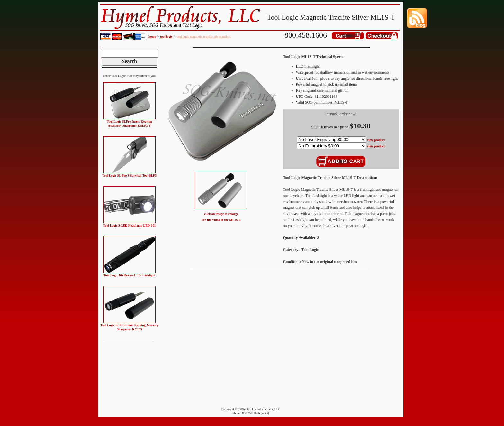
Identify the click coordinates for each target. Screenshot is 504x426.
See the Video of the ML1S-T (221, 220)
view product (376, 140)
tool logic (166, 37)
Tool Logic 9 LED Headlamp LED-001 (130, 225)
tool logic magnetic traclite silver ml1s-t (204, 37)
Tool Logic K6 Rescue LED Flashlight (129, 275)
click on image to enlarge (221, 214)
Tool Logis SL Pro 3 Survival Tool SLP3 (129, 176)
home (152, 37)
